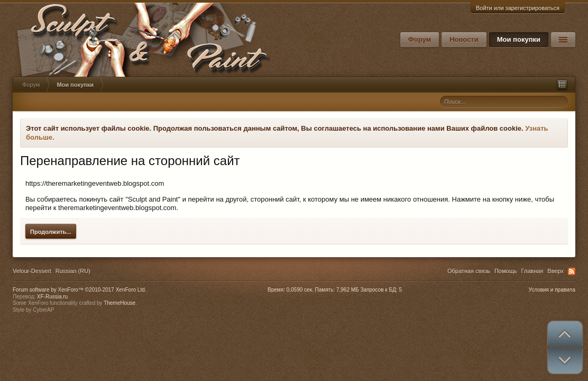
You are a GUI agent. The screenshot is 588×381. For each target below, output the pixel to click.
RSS (572, 271)
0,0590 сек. (300, 290)
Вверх (555, 271)
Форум (420, 39)
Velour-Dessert (32, 271)
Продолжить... (51, 232)
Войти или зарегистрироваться (518, 8)
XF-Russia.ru (52, 297)
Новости (464, 39)
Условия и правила (552, 290)
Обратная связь (469, 271)
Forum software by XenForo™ (80, 290)
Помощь (506, 271)
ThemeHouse (120, 303)
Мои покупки (519, 39)
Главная (532, 271)
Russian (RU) (73, 271)
